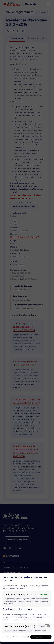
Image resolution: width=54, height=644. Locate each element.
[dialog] (27, 607)
